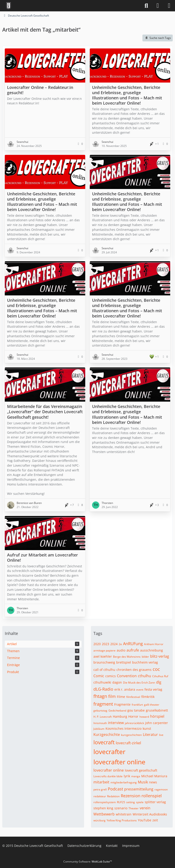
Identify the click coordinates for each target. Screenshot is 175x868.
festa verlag (153, 689)
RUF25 (121, 802)
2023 (106, 644)
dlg (159, 682)
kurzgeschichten (131, 735)
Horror (133, 716)
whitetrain (124, 814)
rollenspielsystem (105, 802)
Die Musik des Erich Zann (139, 683)
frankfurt (137, 705)
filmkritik (148, 697)
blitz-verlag (160, 656)
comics (111, 676)
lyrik (127, 776)
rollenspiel (152, 796)
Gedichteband (117, 711)
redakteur (100, 796)
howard (144, 717)
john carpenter (157, 723)
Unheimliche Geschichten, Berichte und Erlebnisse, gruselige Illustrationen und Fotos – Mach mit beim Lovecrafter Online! (127, 95)
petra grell (100, 789)
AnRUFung (133, 644)
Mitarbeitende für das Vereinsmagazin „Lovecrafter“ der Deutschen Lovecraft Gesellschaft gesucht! (45, 412)
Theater (134, 808)
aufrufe (133, 650)
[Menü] (169, 6)
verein (145, 808)
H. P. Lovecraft (103, 717)
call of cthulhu (104, 670)
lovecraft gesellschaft (141, 770)
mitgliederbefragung (124, 782)
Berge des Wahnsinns (127, 657)
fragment (103, 704)
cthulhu (144, 676)
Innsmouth (100, 723)
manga (136, 776)
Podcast (115, 789)
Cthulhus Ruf (160, 676)
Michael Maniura (154, 776)
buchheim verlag (145, 662)
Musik (143, 782)
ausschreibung (152, 650)
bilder (145, 657)
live (161, 735)
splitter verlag (155, 802)
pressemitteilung (139, 789)
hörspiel (157, 716)
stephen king (103, 808)
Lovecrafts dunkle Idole (108, 776)
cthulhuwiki (102, 682)
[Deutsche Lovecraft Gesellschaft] (9, 6)
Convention (127, 676)
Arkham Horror (154, 644)
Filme (121, 697)
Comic (99, 676)
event (140, 690)
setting (131, 802)
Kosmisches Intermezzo (124, 728)
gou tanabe (136, 710)
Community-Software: (88, 862)
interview (116, 723)
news (153, 782)
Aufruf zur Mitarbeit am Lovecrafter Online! (42, 557)
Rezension (131, 796)
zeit (155, 820)
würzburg (99, 820)
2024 (114, 644)
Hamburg (120, 716)
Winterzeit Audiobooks (150, 814)
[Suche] (146, 6)
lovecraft (104, 742)
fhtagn (100, 696)
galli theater (152, 705)
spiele (140, 802)
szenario (121, 808)
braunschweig (104, 662)
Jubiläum (99, 729)
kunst (147, 728)
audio (121, 650)
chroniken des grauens (134, 670)
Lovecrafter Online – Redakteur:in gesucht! (40, 90)
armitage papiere (104, 650)
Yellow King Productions (122, 820)
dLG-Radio (103, 689)
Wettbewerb (104, 814)
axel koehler (103, 656)
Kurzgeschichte (107, 735)
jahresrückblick (134, 723)
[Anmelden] (158, 6)
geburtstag (100, 711)
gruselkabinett (157, 710)
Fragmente (122, 704)
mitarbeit (101, 782)
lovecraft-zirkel (128, 743)
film (112, 696)
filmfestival (133, 697)
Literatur (150, 735)
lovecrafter (109, 752)
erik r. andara (125, 689)
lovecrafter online (119, 762)
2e (120, 644)
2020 (97, 644)
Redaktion (113, 796)
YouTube (145, 820)
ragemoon (161, 789)
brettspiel (124, 662)
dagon (117, 682)
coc (156, 669)
